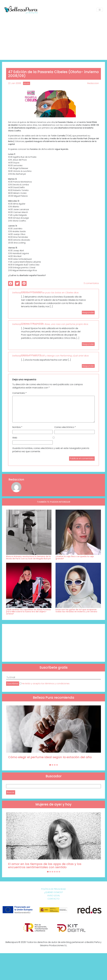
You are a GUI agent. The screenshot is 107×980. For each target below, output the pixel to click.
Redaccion (93, 83)
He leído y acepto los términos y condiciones (46, 684)
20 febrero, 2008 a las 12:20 (32, 323)
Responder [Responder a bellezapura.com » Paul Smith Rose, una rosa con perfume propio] (88, 344)
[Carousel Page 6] (59, 872)
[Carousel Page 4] (57, 765)
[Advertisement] (53, 36)
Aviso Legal (54, 896)
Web (15, 438)
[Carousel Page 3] (55, 765)
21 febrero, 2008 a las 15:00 (32, 292)
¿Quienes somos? (54, 892)
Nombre (17, 427)
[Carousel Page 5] (57, 872)
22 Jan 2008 (15, 83)
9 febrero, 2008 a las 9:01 (31, 355)
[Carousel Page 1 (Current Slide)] (50, 765)
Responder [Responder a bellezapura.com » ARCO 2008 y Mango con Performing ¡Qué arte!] (88, 366)
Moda (27, 83)
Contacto (53, 899)
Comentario (20, 393)
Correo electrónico (65, 427)
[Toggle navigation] (100, 10)
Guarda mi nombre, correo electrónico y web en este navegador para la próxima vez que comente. (51, 450)
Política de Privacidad (53, 889)
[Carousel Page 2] (52, 765)
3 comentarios (91, 283)
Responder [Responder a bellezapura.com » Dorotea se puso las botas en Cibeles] (88, 313)
